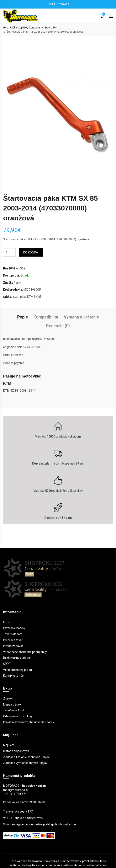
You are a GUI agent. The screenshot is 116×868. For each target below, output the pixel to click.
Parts (17, 283)
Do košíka (31, 252)
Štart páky (51, 28)
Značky (8, 698)
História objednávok (16, 751)
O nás (7, 622)
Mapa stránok (12, 704)
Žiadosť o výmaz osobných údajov (25, 763)
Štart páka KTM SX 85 (27, 297)
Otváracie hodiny (14, 628)
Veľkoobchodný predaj (18, 670)
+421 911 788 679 (58, 4)
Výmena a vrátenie (81, 317)
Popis (23, 317)
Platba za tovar (13, 646)
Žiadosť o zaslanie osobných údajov (26, 757)
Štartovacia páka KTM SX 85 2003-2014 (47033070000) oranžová (45, 32)
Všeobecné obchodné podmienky (25, 652)
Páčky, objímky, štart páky (25, 28)
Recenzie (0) (58, 326)
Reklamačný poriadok (17, 658)
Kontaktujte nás (13, 676)
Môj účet (9, 745)
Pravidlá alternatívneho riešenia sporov (29, 722)
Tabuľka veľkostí (14, 710)
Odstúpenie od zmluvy (18, 716)
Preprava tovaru (14, 640)
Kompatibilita (46, 317)
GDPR (7, 664)
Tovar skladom (13, 634)
